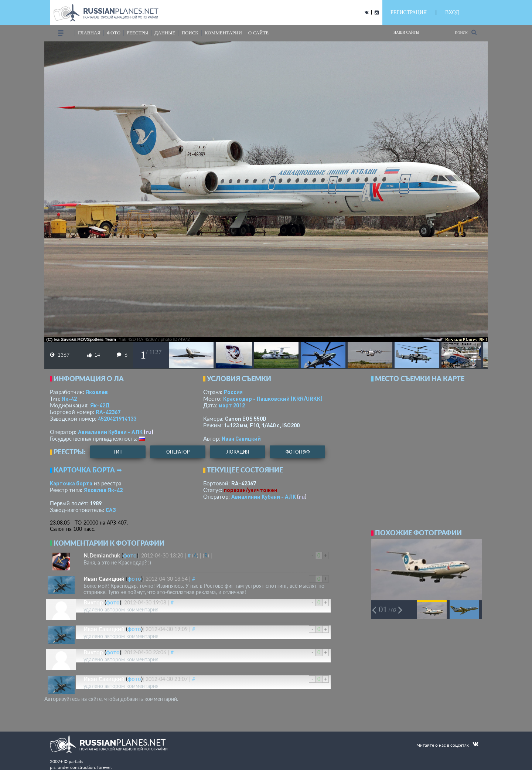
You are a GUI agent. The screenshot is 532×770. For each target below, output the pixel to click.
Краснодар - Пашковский (273, 398)
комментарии (223, 33)
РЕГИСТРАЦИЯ (409, 12)
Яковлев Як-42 (103, 490)
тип (118, 452)
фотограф (298, 452)
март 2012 (232, 405)
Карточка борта (71, 483)
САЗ (111, 510)
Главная (89, 33)
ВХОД (452, 12)
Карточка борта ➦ (88, 470)
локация (238, 452)
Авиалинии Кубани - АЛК (110, 432)
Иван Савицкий (241, 438)
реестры (137, 33)
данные (165, 33)
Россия (233, 392)
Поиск (466, 32)
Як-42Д (100, 405)
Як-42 (69, 398)
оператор (178, 452)
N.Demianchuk (102, 555)
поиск (190, 33)
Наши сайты (406, 32)
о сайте (258, 33)
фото (114, 33)
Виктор (93, 602)
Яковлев (97, 392)
